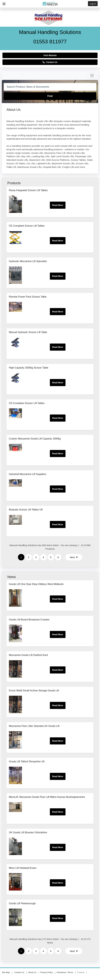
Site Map (6, 972)
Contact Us (50, 62)
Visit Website (50, 55)
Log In (93, 4)
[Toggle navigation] (92, 76)
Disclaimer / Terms (65, 972)
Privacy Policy (47, 972)
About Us (32, 972)
